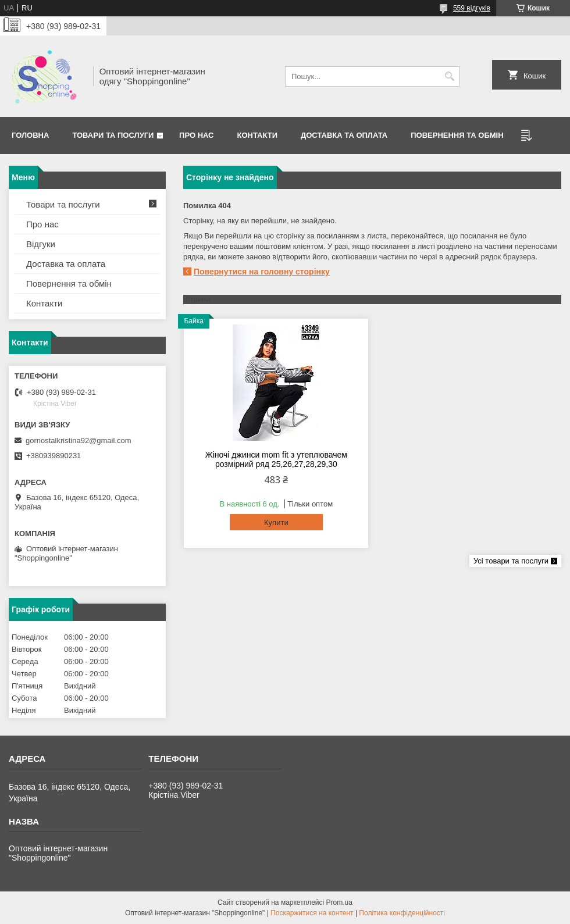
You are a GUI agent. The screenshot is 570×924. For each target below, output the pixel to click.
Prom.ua (339, 902)
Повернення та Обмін (457, 135)
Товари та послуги (113, 135)
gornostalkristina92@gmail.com (79, 440)
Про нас (196, 135)
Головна (30, 135)
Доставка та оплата (344, 135)
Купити (276, 522)
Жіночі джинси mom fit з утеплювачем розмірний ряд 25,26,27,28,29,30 (276, 459)
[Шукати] (449, 76)
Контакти (258, 135)
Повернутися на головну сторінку (262, 272)
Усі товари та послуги (511, 561)
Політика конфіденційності (402, 913)
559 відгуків (472, 8)
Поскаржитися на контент (312, 913)
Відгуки (41, 244)
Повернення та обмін (69, 283)
